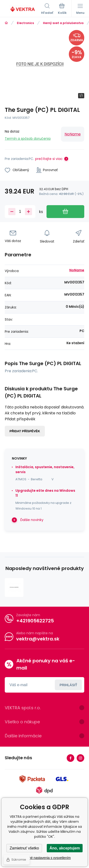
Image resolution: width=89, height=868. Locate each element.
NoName (73, 134)
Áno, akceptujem (65, 848)
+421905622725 (35, 621)
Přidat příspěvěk (25, 431)
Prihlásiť (68, 685)
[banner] (23, 9)
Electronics (25, 23)
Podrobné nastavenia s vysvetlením (44, 858)
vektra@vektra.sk (38, 639)
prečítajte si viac (49, 159)
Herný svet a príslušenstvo (63, 23)
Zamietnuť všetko (24, 848)
